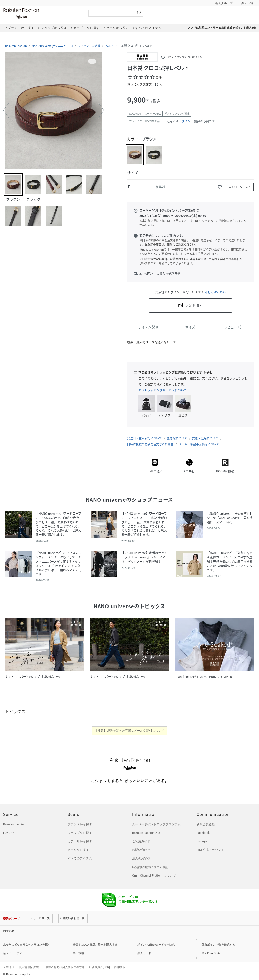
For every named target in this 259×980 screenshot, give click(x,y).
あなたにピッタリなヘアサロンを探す (27, 945)
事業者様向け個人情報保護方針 (65, 967)
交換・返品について (205, 438)
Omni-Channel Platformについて (154, 876)
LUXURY (9, 833)
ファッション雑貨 (89, 46)
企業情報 (9, 967)
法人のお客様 (141, 858)
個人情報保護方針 (30, 967)
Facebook (203, 833)
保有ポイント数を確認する (218, 945)
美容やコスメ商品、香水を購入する (95, 945)
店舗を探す (194, 306)
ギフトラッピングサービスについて (163, 390)
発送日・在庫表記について (145, 438)
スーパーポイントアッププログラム (156, 824)
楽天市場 (247, 3)
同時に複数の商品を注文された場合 (150, 444)
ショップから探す (80, 833)
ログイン (185, 121)
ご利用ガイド (141, 841)
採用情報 (120, 967)
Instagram (203, 841)
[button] (6, 110)
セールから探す (78, 850)
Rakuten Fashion (42, 13)
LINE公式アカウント (210, 850)
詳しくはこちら (215, 292)
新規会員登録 (206, 824)
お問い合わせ (141, 850)
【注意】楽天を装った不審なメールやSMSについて (130, 731)
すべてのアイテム (80, 858)
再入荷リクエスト (240, 187)
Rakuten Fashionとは (146, 833)
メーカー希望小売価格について (199, 444)
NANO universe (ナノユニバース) (52, 46)
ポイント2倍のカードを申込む (156, 945)
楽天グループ (224, 3)
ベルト (109, 46)
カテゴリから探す (80, 841)
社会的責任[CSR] (99, 967)
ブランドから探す (80, 824)
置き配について (177, 438)
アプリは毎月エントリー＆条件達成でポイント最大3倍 (222, 28)
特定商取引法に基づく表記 (150, 867)
